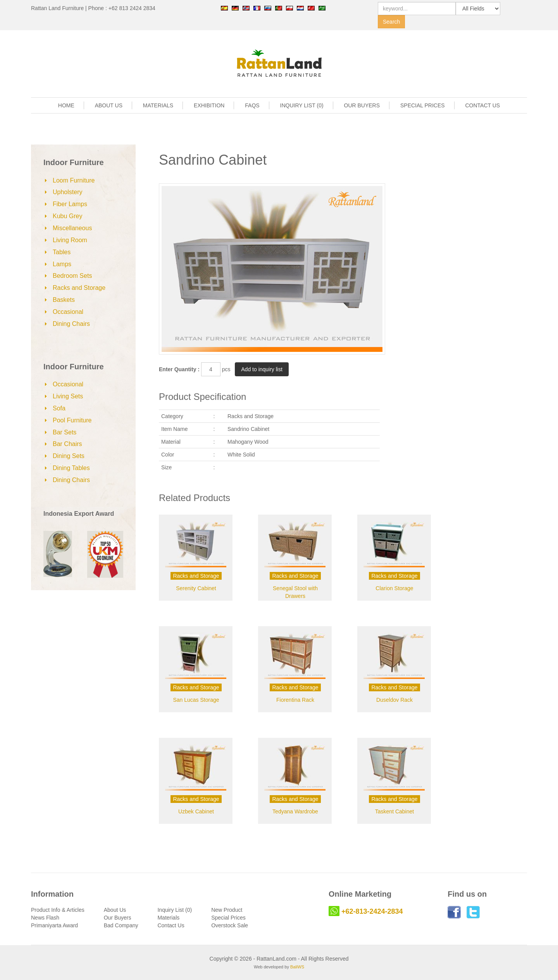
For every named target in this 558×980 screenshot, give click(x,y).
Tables (62, 252)
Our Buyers (118, 918)
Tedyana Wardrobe (295, 811)
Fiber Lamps (70, 204)
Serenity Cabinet (196, 588)
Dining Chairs (71, 324)
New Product (227, 910)
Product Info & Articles (58, 910)
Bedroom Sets (72, 276)
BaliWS (297, 967)
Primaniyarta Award (54, 925)
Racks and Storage (79, 288)
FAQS (252, 105)
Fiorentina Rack (295, 700)
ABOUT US (109, 105)
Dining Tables (71, 468)
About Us (115, 910)
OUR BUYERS (362, 105)
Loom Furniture (74, 180)
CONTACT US (483, 105)
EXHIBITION (209, 105)
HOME (66, 105)
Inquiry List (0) (175, 910)
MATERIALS (158, 105)
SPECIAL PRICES (423, 105)
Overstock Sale (230, 925)
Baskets (64, 300)
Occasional (68, 312)
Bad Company (121, 925)
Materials (168, 918)
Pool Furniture (72, 420)
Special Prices (228, 918)
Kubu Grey (67, 216)
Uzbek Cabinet (196, 811)
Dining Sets (69, 456)
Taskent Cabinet (394, 811)
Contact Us (171, 925)
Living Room (70, 240)
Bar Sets (65, 432)
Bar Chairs (67, 444)
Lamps (62, 264)
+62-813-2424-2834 (372, 911)
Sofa (59, 408)
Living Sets (68, 396)
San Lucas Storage (196, 700)
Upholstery (67, 192)
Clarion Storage (394, 588)
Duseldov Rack (394, 700)
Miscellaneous (72, 228)
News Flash (45, 918)
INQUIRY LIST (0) (302, 105)
